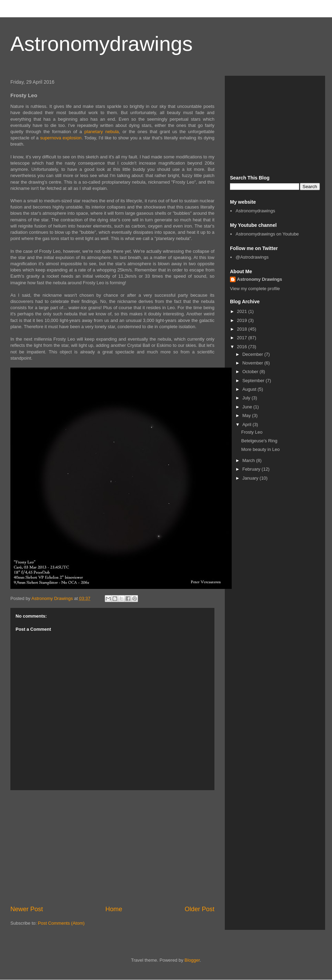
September (254, 381)
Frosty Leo (252, 432)
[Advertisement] (112, 848)
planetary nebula (102, 132)
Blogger (192, 960)
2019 (243, 320)
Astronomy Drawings (260, 279)
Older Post (200, 909)
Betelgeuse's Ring (259, 441)
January (251, 478)
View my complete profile (255, 289)
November (253, 363)
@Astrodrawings (252, 257)
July (247, 398)
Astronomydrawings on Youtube (267, 234)
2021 (243, 311)
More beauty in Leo (260, 449)
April (248, 424)
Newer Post (27, 909)
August (250, 389)
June (248, 407)
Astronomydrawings (102, 44)
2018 (243, 329)
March (249, 460)
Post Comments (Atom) (61, 923)
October (251, 372)
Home (114, 909)
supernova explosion (61, 138)
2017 (243, 338)
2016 (243, 347)
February (252, 469)
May (247, 415)
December (253, 354)
